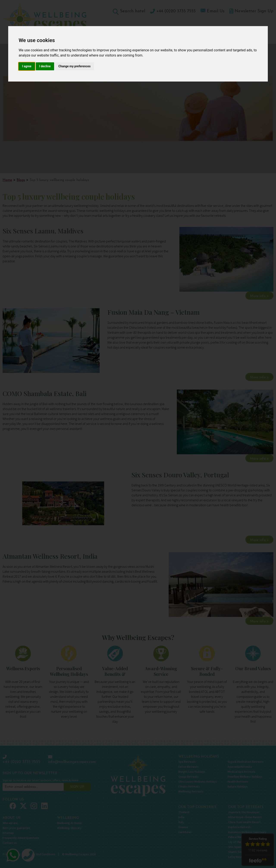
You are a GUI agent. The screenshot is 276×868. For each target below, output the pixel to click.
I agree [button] (27, 66)
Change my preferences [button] (74, 66)
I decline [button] (45, 66)
